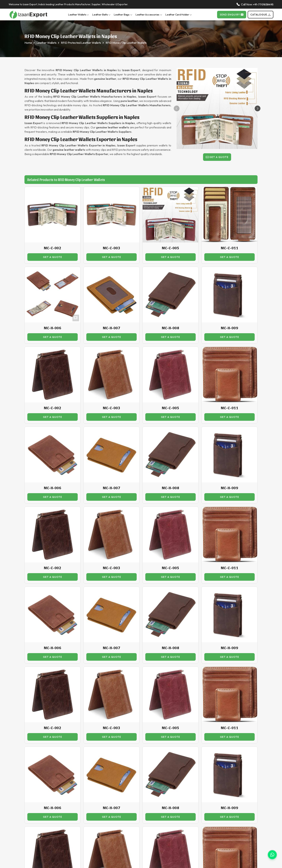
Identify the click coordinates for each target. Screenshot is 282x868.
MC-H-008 (170, 328)
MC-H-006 (53, 328)
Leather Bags (123, 14)
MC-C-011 (229, 248)
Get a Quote (217, 157)
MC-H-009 (229, 328)
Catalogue (261, 15)
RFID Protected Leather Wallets (81, 43)
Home (28, 43)
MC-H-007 (112, 328)
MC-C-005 (170, 248)
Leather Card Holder (179, 14)
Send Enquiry (232, 15)
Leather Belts (101, 14)
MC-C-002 (53, 248)
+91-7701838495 (263, 4)
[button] (258, 108)
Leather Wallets (79, 14)
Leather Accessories (149, 14)
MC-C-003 (112, 248)
